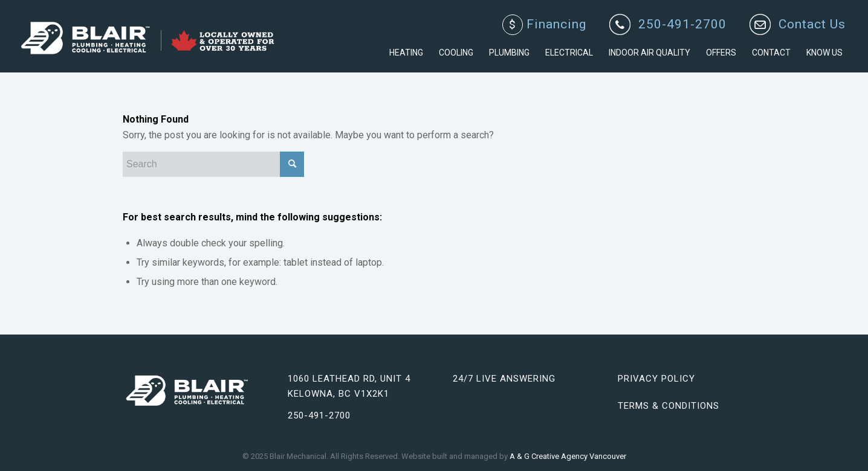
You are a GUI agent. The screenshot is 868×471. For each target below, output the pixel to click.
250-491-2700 (682, 24)
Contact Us (812, 24)
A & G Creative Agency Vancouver (568, 456)
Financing (544, 25)
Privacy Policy (656, 379)
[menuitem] (545, 25)
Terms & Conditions (669, 406)
